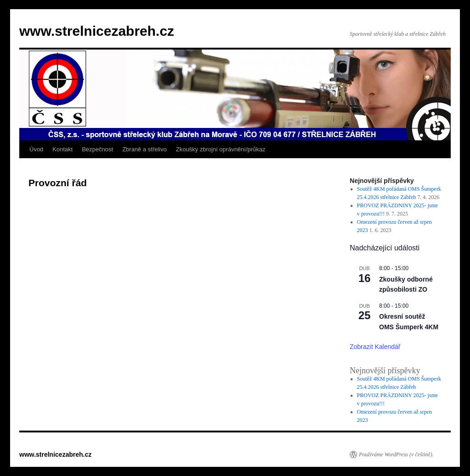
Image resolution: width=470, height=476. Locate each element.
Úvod (36, 149)
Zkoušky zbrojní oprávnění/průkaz (221, 149)
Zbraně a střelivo (144, 149)
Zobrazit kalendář (375, 347)
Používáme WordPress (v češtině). (396, 454)
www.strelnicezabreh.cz (97, 31)
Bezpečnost (97, 149)
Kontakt (62, 149)
